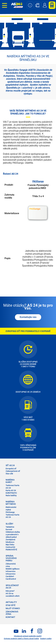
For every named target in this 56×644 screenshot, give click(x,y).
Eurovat (9, 529)
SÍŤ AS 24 (10, 465)
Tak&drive (10, 527)
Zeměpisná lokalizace (10, 541)
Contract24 (10, 547)
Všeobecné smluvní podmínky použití (28, 636)
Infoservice (11, 574)
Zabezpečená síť (13, 471)
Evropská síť (11, 469)
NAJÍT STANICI (13, 608)
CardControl (11, 579)
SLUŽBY (9, 524)
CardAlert (10, 576)
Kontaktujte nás (28, 317)
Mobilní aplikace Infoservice (13, 570)
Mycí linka (10, 545)
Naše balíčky (11, 495)
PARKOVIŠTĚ (11, 550)
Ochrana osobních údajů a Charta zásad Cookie (21, 639)
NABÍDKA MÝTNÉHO (11, 503)
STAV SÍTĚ (11, 605)
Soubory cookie (46, 639)
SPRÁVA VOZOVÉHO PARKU (11, 558)
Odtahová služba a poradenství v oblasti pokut (13, 534)
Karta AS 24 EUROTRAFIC (11, 492)
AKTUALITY (11, 602)
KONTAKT (10, 617)
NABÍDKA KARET (10, 481)
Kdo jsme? (10, 591)
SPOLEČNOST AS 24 (12, 587)
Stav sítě (9, 474)
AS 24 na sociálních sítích (13, 595)
